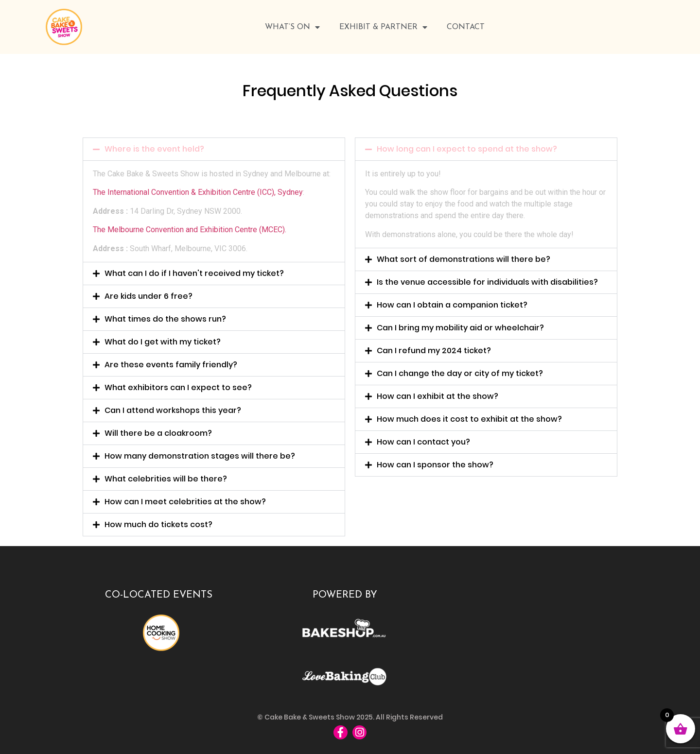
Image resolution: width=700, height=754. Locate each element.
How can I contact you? (423, 442)
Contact (466, 27)
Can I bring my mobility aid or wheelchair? (460, 328)
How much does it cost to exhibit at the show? (469, 419)
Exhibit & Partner (383, 27)
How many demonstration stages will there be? (200, 456)
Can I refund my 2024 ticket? (434, 351)
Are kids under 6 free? (149, 296)
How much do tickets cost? (158, 524)
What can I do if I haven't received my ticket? (194, 273)
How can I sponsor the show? (435, 465)
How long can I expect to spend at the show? (467, 149)
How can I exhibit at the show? (437, 396)
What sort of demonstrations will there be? (464, 259)
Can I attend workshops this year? (173, 410)
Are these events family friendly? (171, 365)
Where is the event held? (154, 149)
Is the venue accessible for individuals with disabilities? (487, 282)
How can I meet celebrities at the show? (185, 502)
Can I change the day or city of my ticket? (460, 373)
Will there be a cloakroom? (158, 433)
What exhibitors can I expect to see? (178, 387)
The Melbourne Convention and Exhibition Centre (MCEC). (190, 230)
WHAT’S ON (292, 27)
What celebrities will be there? (166, 479)
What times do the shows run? (165, 319)
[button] (214, 149)
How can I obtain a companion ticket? (452, 305)
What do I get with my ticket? (163, 342)
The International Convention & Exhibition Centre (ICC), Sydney (198, 192)
